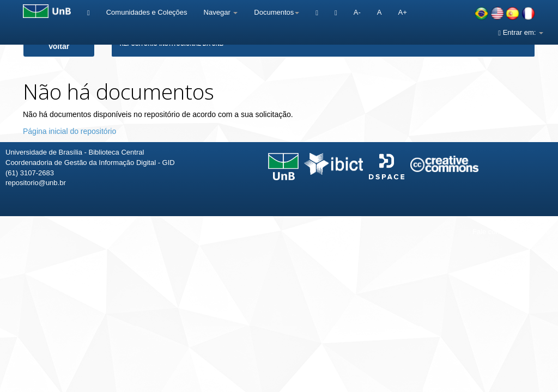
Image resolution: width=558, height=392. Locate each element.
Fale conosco (493, 232)
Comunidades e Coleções (147, 12)
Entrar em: (521, 32)
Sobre (540, 232)
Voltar (59, 46)
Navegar (221, 12)
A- (357, 12)
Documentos (277, 12)
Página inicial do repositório (69, 131)
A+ (402, 12)
